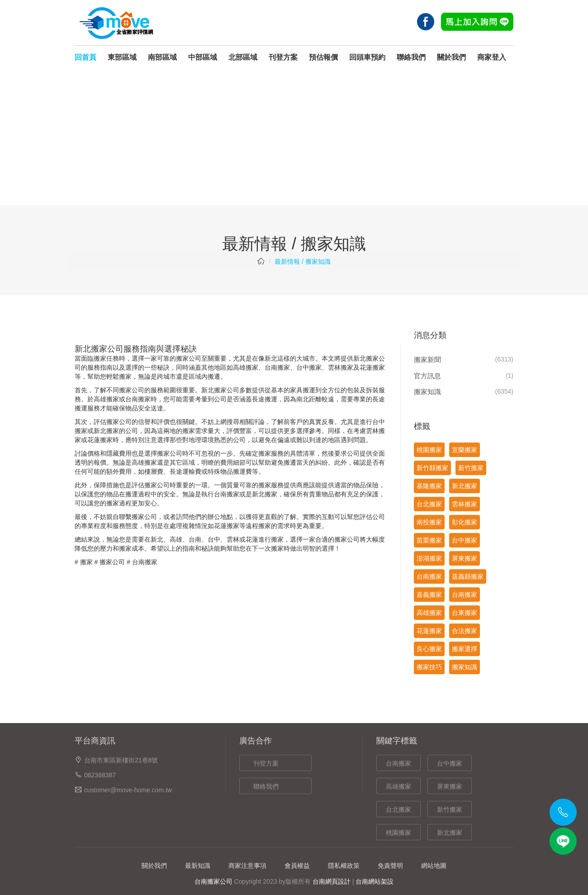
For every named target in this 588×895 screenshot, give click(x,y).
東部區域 (122, 57)
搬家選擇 (465, 649)
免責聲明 (390, 866)
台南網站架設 (375, 881)
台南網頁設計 (332, 881)
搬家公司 (112, 562)
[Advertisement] (294, 138)
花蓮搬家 (372, 367)
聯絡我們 (411, 57)
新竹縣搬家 (432, 468)
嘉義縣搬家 (468, 576)
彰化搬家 (465, 522)
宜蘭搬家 (465, 450)
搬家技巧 (429, 667)
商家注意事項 (247, 866)
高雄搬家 (246, 367)
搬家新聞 (427, 359)
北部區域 (243, 57)
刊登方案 (283, 57)
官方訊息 (427, 376)
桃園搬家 (429, 450)
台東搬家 (465, 613)
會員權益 (297, 866)
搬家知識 (427, 392)
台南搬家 (277, 367)
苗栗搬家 (429, 540)
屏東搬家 (465, 558)
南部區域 (162, 57)
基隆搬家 (429, 486)
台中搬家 (309, 367)
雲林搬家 (341, 367)
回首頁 (85, 57)
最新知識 (198, 866)
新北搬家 (465, 486)
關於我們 (451, 57)
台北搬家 (429, 504)
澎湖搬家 (429, 558)
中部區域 (203, 57)
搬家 (86, 562)
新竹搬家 (471, 468)
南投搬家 (429, 522)
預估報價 (323, 57)
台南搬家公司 (213, 881)
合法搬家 (465, 631)
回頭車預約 (367, 57)
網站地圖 (434, 866)
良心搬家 (429, 649)
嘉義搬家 (429, 595)
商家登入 (492, 57)
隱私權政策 (344, 866)
